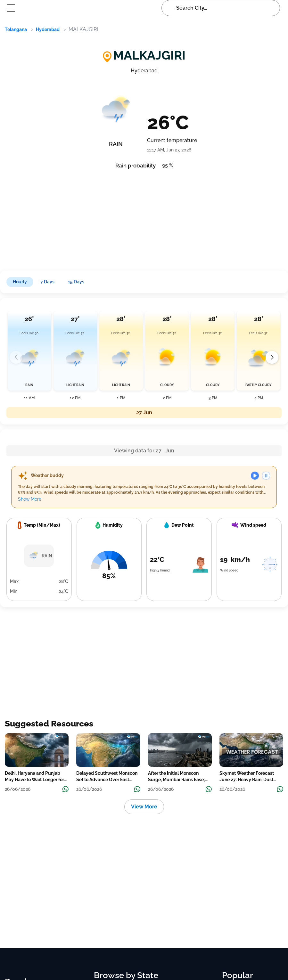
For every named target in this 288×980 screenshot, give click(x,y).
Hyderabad (48, 29)
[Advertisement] (140, 218)
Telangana (16, 29)
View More (144, 807)
